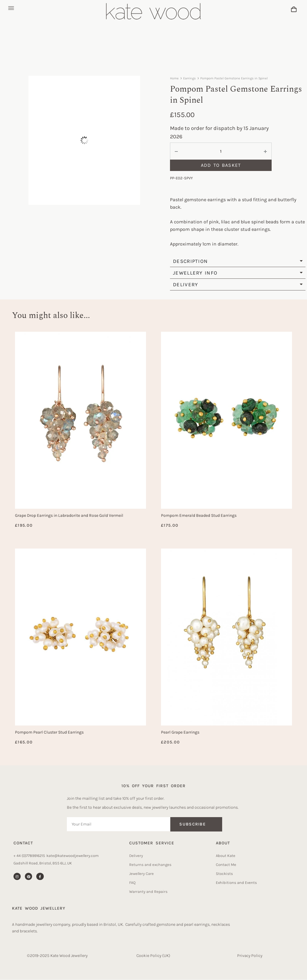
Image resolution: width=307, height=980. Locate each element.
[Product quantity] (221, 152)
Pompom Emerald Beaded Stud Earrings (199, 515)
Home (174, 78)
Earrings (189, 78)
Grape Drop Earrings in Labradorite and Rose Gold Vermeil (69, 515)
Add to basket (221, 165)
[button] (11, 9)
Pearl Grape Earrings (180, 732)
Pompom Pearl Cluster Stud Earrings (49, 732)
